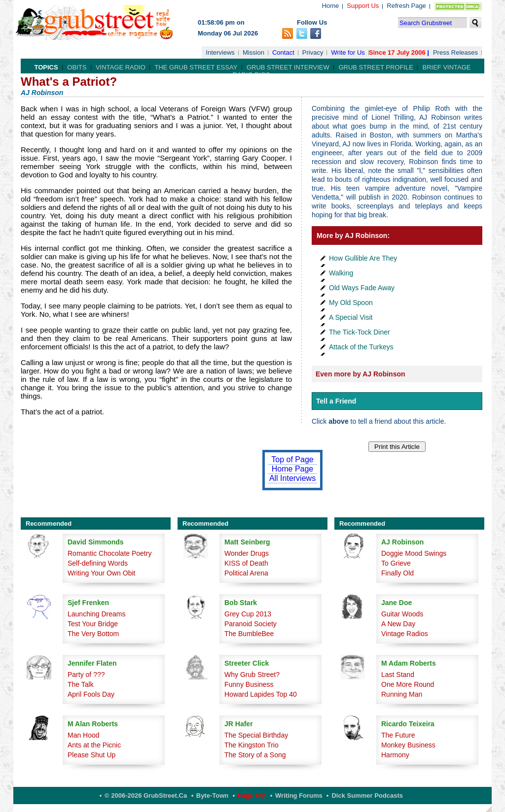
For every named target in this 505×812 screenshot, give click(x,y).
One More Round (408, 684)
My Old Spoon (351, 303)
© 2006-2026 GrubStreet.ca (146, 795)
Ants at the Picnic (94, 745)
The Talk (81, 684)
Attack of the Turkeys (361, 347)
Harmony (395, 755)
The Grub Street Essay (196, 67)
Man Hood (84, 735)
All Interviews (292, 478)
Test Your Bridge (93, 624)
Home (331, 6)
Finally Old (397, 573)
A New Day (398, 624)
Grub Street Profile (376, 67)
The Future (398, 735)
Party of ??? (86, 675)
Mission (253, 52)
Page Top (252, 795)
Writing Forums (299, 795)
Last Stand (398, 675)
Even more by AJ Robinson (361, 374)
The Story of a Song (255, 755)
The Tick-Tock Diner (360, 332)
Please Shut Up (91, 755)
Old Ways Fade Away (362, 288)
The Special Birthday (256, 735)
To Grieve (396, 563)
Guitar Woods (402, 614)
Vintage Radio (121, 67)
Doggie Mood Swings (414, 553)
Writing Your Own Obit (101, 573)
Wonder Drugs (247, 553)
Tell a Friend (336, 401)
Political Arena (246, 573)
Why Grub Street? (252, 675)
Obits (77, 67)
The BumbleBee (249, 634)
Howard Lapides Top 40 (261, 694)
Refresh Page (406, 6)
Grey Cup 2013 (248, 614)
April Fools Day (91, 694)
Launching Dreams (97, 614)
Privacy (313, 52)
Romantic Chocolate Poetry (109, 553)
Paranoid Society (251, 624)
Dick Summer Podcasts (367, 795)
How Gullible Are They (363, 258)
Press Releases (455, 52)
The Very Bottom (93, 634)
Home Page (293, 469)
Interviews (220, 52)
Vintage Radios (405, 634)
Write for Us (348, 52)
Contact (283, 52)
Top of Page (292, 459)
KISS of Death (246, 563)
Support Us (363, 6)
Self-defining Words (98, 563)
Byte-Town (212, 795)
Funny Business (249, 684)
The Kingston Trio (252, 745)
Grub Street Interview (288, 67)
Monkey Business (408, 745)
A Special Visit (351, 317)
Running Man (402, 694)
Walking (341, 273)
